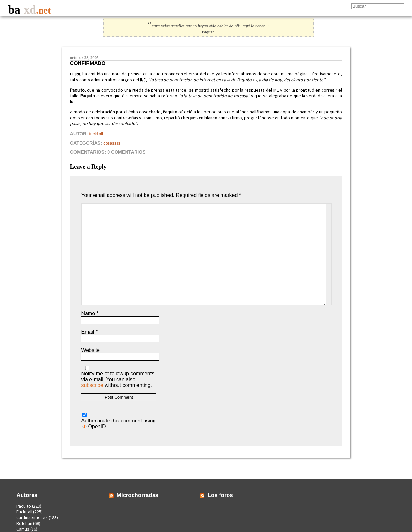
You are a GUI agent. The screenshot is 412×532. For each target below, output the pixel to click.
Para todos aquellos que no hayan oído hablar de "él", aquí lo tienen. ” (208, 26)
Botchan (24, 523)
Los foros (220, 495)
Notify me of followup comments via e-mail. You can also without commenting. (118, 377)
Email (89, 332)
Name (90, 313)
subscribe (92, 385)
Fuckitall (96, 134)
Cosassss (112, 143)
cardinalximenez (32, 517)
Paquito (24, 506)
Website (90, 350)
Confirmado (88, 63)
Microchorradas (138, 495)
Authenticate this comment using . (118, 421)
